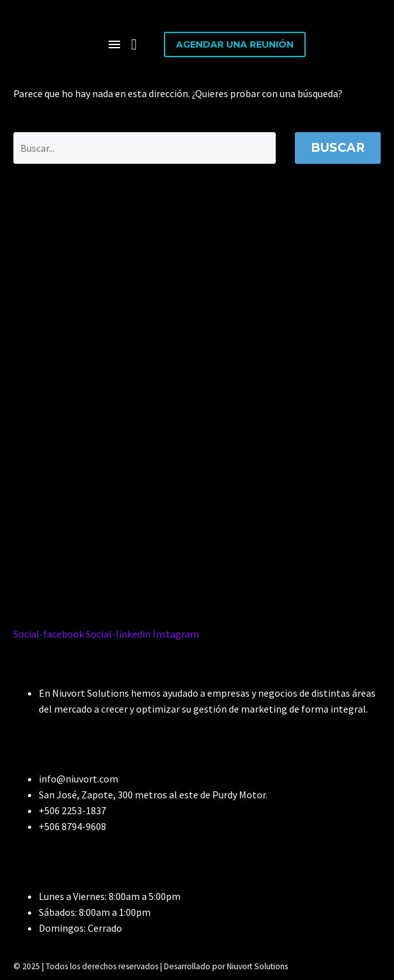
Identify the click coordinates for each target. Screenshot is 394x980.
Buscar (338, 148)
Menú (114, 44)
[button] (134, 44)
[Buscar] (145, 148)
